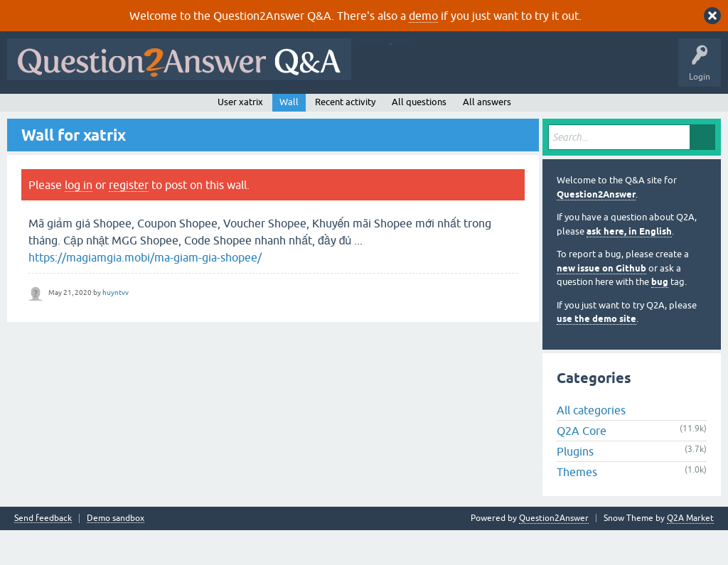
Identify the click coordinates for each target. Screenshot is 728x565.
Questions (93, 112)
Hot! (142, 112)
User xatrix (240, 136)
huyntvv (116, 327)
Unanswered (197, 112)
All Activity (36, 112)
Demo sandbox (116, 553)
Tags (251, 112)
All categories (591, 445)
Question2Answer (596, 228)
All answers (487, 136)
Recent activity (345, 136)
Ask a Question (355, 112)
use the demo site (596, 354)
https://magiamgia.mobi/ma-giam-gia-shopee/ (145, 292)
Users (295, 112)
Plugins (575, 486)
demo (423, 16)
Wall (289, 136)
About (450, 112)
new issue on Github (601, 302)
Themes (577, 507)
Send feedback (43, 553)
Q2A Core (582, 466)
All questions (419, 136)
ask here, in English (629, 265)
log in (79, 220)
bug (660, 317)
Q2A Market (690, 553)
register (129, 220)
